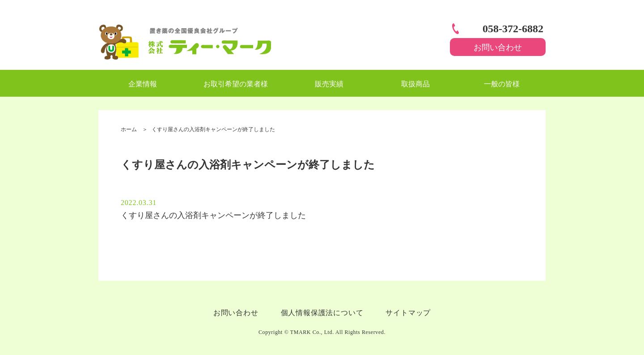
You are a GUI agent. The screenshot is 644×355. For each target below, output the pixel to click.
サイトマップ (408, 313)
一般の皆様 (502, 84)
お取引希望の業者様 (236, 84)
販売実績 (329, 84)
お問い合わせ (498, 47)
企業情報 (143, 84)
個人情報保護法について (322, 313)
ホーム (129, 129)
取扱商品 (415, 84)
